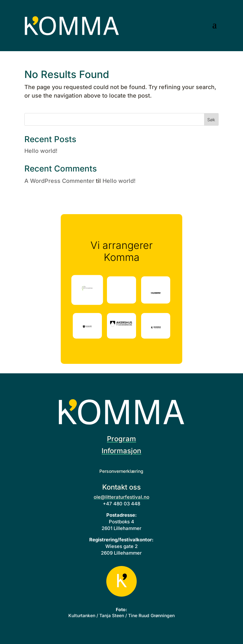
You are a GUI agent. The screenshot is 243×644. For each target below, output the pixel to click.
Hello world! (41, 151)
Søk (211, 120)
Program (121, 439)
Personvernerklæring (121, 471)
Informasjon (121, 451)
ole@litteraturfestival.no (121, 497)
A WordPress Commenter (59, 181)
